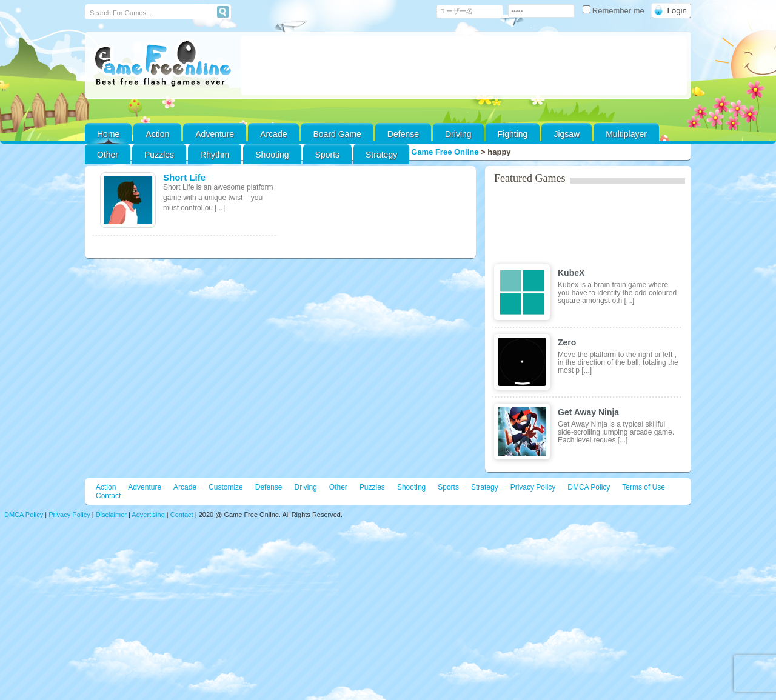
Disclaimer (111, 515)
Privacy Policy (533, 487)
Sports (327, 155)
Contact (108, 496)
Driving (458, 134)
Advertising (148, 515)
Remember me (615, 11)
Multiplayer (626, 134)
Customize (226, 487)
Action (157, 134)
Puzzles (159, 155)
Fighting (513, 134)
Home (108, 134)
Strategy (381, 155)
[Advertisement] (464, 65)
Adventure (215, 134)
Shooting (272, 155)
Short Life (184, 177)
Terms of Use (644, 487)
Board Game (337, 134)
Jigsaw (567, 134)
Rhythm (215, 155)
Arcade (273, 134)
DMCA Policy (589, 487)
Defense (403, 134)
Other (338, 487)
